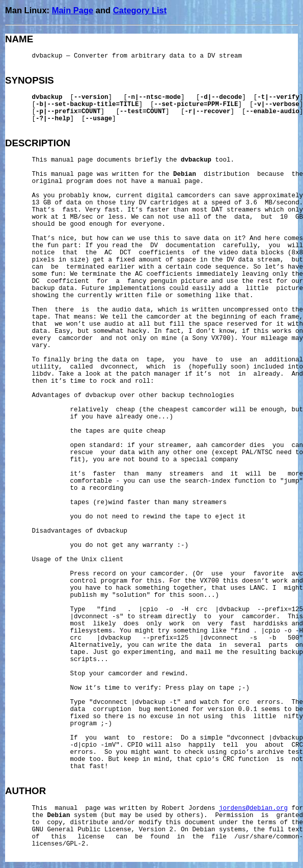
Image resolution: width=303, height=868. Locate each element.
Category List (140, 10)
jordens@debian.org (253, 808)
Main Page (73, 10)
